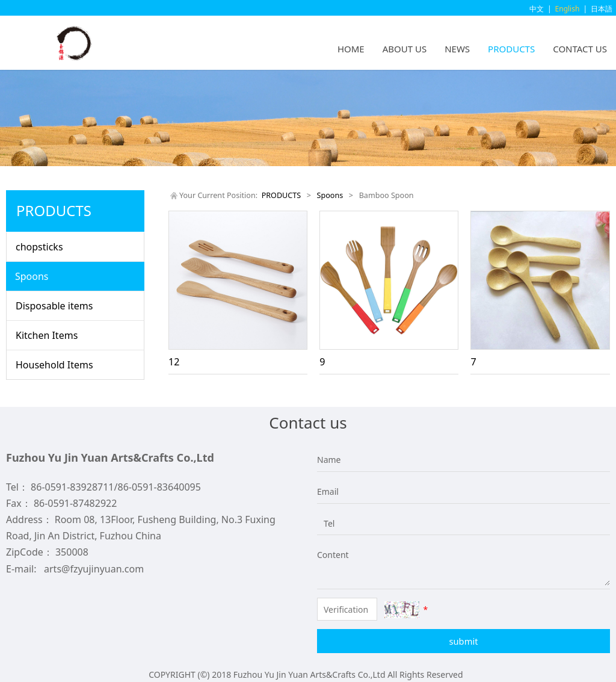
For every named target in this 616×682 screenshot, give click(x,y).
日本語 (602, 9)
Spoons (32, 276)
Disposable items (54, 306)
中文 (537, 9)
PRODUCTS (511, 49)
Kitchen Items (47, 335)
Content (326, 555)
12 (174, 362)
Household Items (54, 365)
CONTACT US (580, 49)
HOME (351, 49)
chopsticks (39, 247)
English (568, 9)
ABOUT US (405, 49)
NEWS (457, 49)
